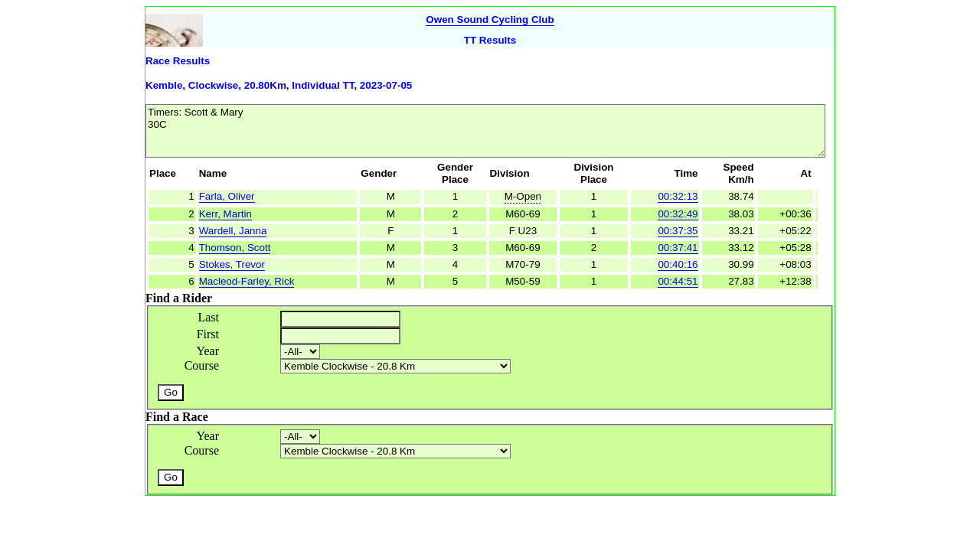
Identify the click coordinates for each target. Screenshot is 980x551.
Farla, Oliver (227, 196)
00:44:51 (678, 281)
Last (208, 317)
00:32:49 (678, 214)
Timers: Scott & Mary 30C (485, 131)
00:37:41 (678, 248)
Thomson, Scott (235, 248)
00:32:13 (678, 196)
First (208, 334)
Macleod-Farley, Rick (247, 281)
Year (208, 351)
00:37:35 (678, 231)
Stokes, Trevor (232, 264)
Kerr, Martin (225, 214)
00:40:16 (678, 264)
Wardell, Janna (233, 231)
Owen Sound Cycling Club (490, 20)
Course (202, 365)
